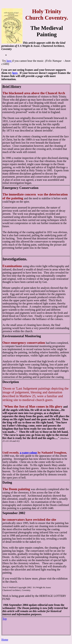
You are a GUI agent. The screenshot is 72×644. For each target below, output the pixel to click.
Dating (7, 482)
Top (5, 619)
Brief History (12, 86)
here (9, 61)
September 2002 (14, 513)
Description (11, 382)
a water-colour (29, 453)
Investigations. (15, 259)
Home (5, 640)
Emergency (10, 188)
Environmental (14, 336)
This (26, 43)
